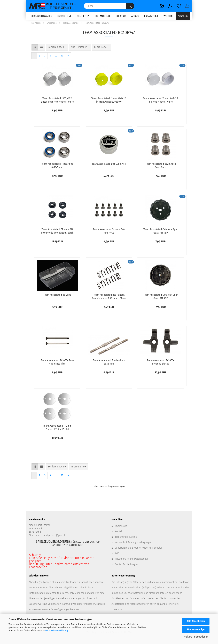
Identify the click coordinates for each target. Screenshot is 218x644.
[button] (162, 6)
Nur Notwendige (196, 629)
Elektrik (121, 16)
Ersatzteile (151, 16)
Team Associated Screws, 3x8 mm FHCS (109, 233)
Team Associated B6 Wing (57, 297)
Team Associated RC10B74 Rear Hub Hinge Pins (57, 364)
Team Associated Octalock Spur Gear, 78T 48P (161, 233)
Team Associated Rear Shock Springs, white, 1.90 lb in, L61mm (109, 299)
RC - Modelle (103, 16)
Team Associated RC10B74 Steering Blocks (161, 364)
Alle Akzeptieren (196, 621)
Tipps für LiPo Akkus (126, 539)
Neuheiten (83, 16)
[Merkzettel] (179, 6)
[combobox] (57, 49)
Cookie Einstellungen (126, 567)
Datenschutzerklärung (57, 630)
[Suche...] (130, 6)
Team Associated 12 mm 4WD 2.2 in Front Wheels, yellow (109, 102)
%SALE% (183, 16)
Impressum (121, 528)
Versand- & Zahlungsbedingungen (133, 545)
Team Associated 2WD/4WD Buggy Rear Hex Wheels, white (57, 102)
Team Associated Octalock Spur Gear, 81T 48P (161, 299)
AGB (117, 555)
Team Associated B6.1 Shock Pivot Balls (161, 168)
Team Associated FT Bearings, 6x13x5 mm (57, 168)
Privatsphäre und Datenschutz (131, 561)
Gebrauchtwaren (41, 16)
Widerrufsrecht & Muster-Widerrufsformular (139, 550)
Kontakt (119, 534)
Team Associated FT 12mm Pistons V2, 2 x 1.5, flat (57, 430)
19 (62, 58)
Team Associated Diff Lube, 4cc (109, 166)
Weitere (168, 16)
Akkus (135, 16)
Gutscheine (64, 16)
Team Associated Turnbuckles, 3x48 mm (109, 364)
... (56, 58)
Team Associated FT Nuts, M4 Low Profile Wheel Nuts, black (57, 233)
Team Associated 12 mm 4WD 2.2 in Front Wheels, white (161, 102)
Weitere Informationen (196, 637)
